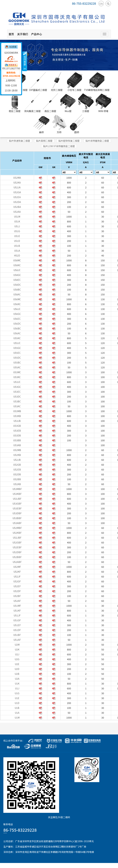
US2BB (17, 479)
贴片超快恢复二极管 (69, 141)
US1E (17, 236)
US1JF (17, 615)
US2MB (17, 450)
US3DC (17, 397)
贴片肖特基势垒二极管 (97, 141)
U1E (17, 698)
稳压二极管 (15, 103)
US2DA (17, 202)
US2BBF (17, 557)
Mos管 (68, 103)
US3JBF (17, 499)
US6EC (17, 319)
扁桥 (41, 124)
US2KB (17, 455)
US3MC (17, 372)
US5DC (17, 358)
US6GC (17, 314)
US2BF (17, 596)
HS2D (17, 255)
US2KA (17, 182)
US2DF (17, 591)
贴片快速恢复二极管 (20, 141)
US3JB (17, 421)
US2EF (17, 586)
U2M (17, 645)
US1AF (17, 640)
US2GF (17, 581)
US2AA (17, 212)
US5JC (17, 343)
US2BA (17, 207)
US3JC (17, 382)
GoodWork (40, 865)
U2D (17, 669)
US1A (17, 251)
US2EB (17, 469)
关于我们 (23, 34)
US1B (17, 246)
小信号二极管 (74, 82)
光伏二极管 (57, 82)
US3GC (17, 387)
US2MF (17, 567)
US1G (17, 231)
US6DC (17, 324)
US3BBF (17, 518)
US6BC (17, 328)
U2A (17, 679)
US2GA (17, 192)
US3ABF (17, 523)
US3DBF (17, 513)
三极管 (86, 103)
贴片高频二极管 (44, 141)
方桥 (59, 124)
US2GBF (17, 542)
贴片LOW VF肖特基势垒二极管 (59, 146)
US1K (17, 221)
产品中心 (37, 34)
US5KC (17, 338)
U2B (17, 674)
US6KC (17, 304)
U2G (17, 659)
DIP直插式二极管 (38, 82)
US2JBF (17, 538)
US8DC (17, 285)
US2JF (17, 576)
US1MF (17, 606)
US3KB (17, 416)
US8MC (17, 260)
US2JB (17, 460)
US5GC (17, 348)
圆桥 (77, 124)
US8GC (17, 275)
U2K (17, 649)
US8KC (17, 265)
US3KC (17, 377)
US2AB (17, 484)
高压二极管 (50, 103)
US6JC (17, 309)
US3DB (17, 435)
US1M (17, 217)
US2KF (17, 572)
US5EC (17, 353)
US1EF (17, 625)
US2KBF (17, 533)
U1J (17, 688)
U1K (17, 683)
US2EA (17, 197)
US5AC (17, 367)
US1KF (17, 611)
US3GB (17, 426)
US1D (17, 241)
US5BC (17, 362)
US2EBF (17, 547)
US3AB (17, 445)
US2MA (17, 178)
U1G (17, 693)
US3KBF (17, 494)
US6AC (17, 333)
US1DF (17, 630)
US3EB (17, 431)
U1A (17, 713)
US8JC (17, 270)
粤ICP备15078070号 (107, 865)
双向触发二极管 (32, 103)
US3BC (17, 401)
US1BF (17, 635)
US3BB (17, 440)
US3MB (17, 411)
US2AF (17, 601)
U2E (17, 664)
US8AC (17, 294)
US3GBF (17, 504)
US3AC (17, 406)
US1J (17, 226)
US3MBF (17, 489)
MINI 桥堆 (103, 103)
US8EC (17, 280)
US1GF (17, 620)
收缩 (25, 61)
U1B (17, 708)
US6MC (17, 299)
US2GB (17, 465)
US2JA (17, 187)
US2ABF (17, 562)
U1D (17, 703)
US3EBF (17, 508)
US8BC (17, 290)
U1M (17, 718)
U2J (17, 654)
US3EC (17, 392)
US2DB (17, 474)
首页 (11, 34)
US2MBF (17, 528)
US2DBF (17, 552)
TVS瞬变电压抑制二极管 (97, 82)
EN (101, 4)
